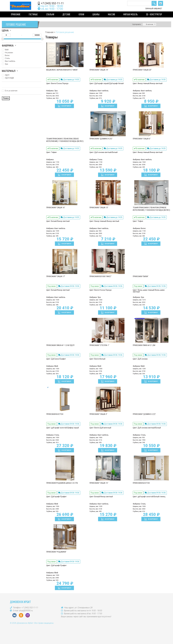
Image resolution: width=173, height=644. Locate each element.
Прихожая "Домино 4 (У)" (101, 139)
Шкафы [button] (96, 14)
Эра (6, 64)
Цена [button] (5, 31)
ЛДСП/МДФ (9, 78)
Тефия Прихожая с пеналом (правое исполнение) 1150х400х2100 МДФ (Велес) (151, 209)
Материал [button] (9, 71)
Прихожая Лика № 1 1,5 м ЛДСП (60, 345)
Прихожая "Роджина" (56, 552)
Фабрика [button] (8, 46)
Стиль (7, 58)
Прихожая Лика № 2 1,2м (144, 345)
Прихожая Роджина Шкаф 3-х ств (62, 483)
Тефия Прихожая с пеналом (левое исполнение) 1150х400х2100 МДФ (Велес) (65, 140)
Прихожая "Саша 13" (99, 208)
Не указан (9, 53)
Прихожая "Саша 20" (142, 70)
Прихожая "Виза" (141, 276)
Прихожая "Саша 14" (99, 70)
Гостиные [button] (33, 14)
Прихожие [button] (16, 14)
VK (14, 615)
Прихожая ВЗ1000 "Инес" (101, 276)
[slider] (3, 39)
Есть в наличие (11, 91)
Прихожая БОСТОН (55, 414)
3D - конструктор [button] (154, 14)
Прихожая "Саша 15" (99, 483)
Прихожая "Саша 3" (98, 414)
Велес (7, 55)
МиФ (7, 50)
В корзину (66, 106)
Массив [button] (111, 14)
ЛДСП (7, 75)
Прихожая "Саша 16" (56, 208)
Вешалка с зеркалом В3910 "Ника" (62, 70)
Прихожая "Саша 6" (142, 139)
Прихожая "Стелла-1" (99, 345)
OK (21, 615)
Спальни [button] (50, 14)
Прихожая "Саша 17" (56, 276)
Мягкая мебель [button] (130, 14)
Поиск (154, 3)
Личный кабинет (154, 9)
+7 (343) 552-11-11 (51, 3)
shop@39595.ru (26, 611)
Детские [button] (66, 14)
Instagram (28, 615)
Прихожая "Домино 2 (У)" (144, 414)
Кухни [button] (81, 14)
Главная (49, 32)
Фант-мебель (10, 61)
